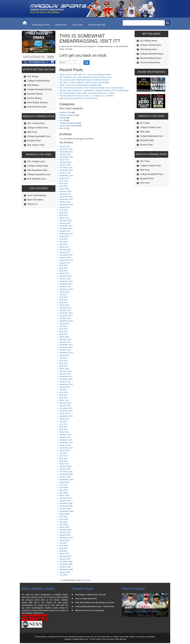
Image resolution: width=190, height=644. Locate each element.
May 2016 (63, 268)
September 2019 (66, 176)
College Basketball (67, 123)
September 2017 (66, 234)
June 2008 (64, 519)
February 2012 (65, 403)
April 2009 (64, 493)
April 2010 (64, 461)
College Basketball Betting (40, 89)
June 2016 (64, 265)
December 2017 (66, 226)
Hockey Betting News (150, 62)
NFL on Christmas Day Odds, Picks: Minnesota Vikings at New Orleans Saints (91, 88)
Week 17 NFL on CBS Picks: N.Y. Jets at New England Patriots (85, 75)
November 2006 (66, 564)
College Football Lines (150, 127)
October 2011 (65, 413)
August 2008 (65, 514)
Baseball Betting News (151, 58)
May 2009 (63, 490)
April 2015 (64, 302)
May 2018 (63, 213)
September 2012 (66, 384)
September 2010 (66, 448)
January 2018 (65, 223)
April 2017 (64, 244)
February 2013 (65, 371)
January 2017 (65, 252)
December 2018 (66, 197)
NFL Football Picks (36, 123)
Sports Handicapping (68, 126)
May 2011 (63, 427)
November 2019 (66, 170)
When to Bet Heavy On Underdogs (89, 610)
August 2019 (65, 178)
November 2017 (66, 228)
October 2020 (65, 154)
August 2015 (65, 292)
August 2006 (65, 572)
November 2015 (66, 284)
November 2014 (66, 316)
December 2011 (66, 408)
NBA (61, 118)
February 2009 (65, 498)
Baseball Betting (35, 94)
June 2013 (64, 361)
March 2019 (64, 189)
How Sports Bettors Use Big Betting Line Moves (95, 602)
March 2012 (64, 400)
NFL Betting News (148, 41)
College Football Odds (38, 166)
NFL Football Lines (36, 161)
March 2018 (64, 218)
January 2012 (65, 406)
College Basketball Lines (39, 174)
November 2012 (66, 379)
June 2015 (64, 297)
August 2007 (65, 540)
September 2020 (66, 157)
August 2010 (65, 450)
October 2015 (65, 287)
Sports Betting (97, 25)
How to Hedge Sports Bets (86, 599)
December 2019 (66, 168)
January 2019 (65, 194)
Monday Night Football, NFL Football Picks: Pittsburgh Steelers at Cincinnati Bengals (94, 90)
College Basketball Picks (39, 136)
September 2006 (66, 569)
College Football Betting (38, 81)
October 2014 (65, 318)
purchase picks (41, 25)
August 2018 (65, 207)
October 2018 (65, 202)
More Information (35, 200)
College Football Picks (38, 128)
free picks (61, 25)
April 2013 (64, 366)
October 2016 (65, 257)
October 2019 (65, 173)
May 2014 (63, 332)
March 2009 (64, 495)
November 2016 (66, 255)
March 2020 (64, 160)
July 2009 (63, 485)
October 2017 (65, 231)
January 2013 (65, 374)
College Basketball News (152, 54)
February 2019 (65, 191)
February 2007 (65, 556)
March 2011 (64, 432)
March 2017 (64, 247)
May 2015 (63, 300)
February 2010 (65, 466)
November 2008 (66, 506)
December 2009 (66, 472)
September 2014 (66, 321)
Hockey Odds (146, 145)
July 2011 (63, 421)
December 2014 (66, 313)
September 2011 (66, 416)
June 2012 (64, 392)
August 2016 (65, 263)
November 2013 (66, 347)
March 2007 (64, 554)
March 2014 (64, 337)
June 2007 (64, 546)
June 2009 (64, 487)
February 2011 (65, 435)
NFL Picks (145, 161)
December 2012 (66, 376)
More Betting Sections (38, 103)
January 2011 (65, 437)
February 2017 (65, 250)
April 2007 (64, 551)
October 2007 (65, 535)
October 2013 (65, 350)
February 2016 (65, 276)
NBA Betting (33, 85)
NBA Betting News (149, 49)
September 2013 (66, 353)
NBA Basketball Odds (37, 170)
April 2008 (64, 525)
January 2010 (65, 469)
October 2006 (65, 567)
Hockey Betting (34, 98)
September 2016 (66, 260)
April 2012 (64, 398)
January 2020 (65, 165)
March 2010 (64, 464)
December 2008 (66, 503)
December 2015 (66, 281)
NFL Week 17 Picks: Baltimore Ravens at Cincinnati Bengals (84, 82)
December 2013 (66, 345)
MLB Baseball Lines (36, 179)
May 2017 (63, 242)
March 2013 (64, 369)
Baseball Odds (147, 140)
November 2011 (66, 411)
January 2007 (65, 559)
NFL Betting (33, 76)
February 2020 (65, 162)
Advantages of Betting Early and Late (90, 595)
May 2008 (63, 522)
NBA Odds (145, 132)
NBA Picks (32, 132)
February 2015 (65, 308)
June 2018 (64, 210)
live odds (78, 25)
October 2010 (65, 445)
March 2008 (64, 527)
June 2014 (64, 329)
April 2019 (64, 186)
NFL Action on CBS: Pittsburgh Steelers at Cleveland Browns (84, 80)
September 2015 (66, 289)
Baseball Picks (34, 141)
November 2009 (66, 474)
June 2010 (64, 456)
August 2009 (65, 482)
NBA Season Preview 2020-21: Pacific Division (79, 98)
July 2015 (63, 295)
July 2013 (63, 358)
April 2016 (64, 271)
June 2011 (64, 424)
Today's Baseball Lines (141, 611)
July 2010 (63, 453)
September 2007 (66, 538)
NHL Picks (145, 183)
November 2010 (66, 443)
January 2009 (65, 501)
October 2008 (65, 509)
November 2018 (66, 199)
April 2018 (64, 215)
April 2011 (64, 429)
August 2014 (65, 324)
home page (86, 580)
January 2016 (65, 279)
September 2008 (66, 511)
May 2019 (63, 183)
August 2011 (65, 419)
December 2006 (66, 562)
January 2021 (65, 146)
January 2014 (65, 342)
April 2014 (64, 334)
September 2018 (66, 205)
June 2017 (64, 239)
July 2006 (63, 575)
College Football (66, 115)
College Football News (151, 45)
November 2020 (66, 152)
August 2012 (65, 387)
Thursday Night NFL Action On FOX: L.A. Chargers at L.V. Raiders (86, 96)
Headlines (63, 112)
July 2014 (63, 326)
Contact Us (32, 204)
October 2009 (65, 477)
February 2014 (65, 339)
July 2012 (63, 390)
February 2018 (65, 220)
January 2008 (65, 532)
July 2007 (63, 543)
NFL (61, 120)
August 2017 (65, 236)
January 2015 (65, 310)
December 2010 (66, 440)
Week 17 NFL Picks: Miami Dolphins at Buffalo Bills (80, 85)
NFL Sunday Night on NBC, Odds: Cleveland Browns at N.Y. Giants (87, 93)
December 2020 (66, 149)
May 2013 (63, 363)
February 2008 (65, 530)
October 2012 (65, 382)
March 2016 (64, 273)
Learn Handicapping (37, 195)
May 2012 (63, 395)
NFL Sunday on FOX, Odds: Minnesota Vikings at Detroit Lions (85, 77)
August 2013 (65, 355)
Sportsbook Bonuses (37, 107)
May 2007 (63, 548)
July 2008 (63, 517)
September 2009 (66, 480)
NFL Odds (145, 123)
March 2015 (64, 305)
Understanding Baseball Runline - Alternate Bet (95, 606)
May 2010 (63, 458)
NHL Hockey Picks (36, 145)
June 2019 (64, 181)
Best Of (62, 128)
